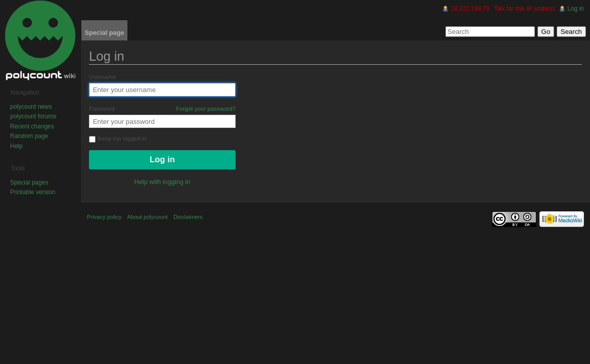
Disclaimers (188, 217)
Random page (29, 136)
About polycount (148, 217)
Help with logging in (163, 182)
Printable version (33, 192)
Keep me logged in (118, 139)
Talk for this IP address (525, 9)
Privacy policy (104, 217)
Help (16, 146)
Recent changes (32, 126)
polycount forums (33, 116)
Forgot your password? (206, 109)
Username (102, 77)
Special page (104, 33)
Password (162, 109)
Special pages (29, 183)
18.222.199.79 (470, 9)
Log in (576, 9)
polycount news (31, 107)
